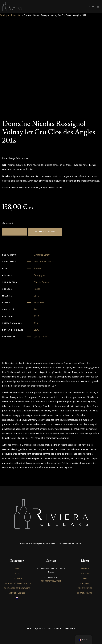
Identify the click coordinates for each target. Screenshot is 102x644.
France (37, 269)
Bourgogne (39, 276)
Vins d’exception (17, 579)
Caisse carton (40, 337)
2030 (36, 330)
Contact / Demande (85, 593)
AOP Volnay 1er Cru (44, 262)
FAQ (17, 569)
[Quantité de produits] (15, 232)
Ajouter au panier (45, 232)
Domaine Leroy (41, 255)
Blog (17, 574)
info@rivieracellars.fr (51, 581)
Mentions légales (17, 593)
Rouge (37, 289)
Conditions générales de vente (17, 583)
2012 (36, 296)
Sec (35, 310)
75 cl (36, 317)
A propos (85, 569)
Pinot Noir (39, 303)
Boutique (85, 574)
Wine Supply (85, 583)
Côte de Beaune (42, 282)
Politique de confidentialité (17, 588)
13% (36, 323)
